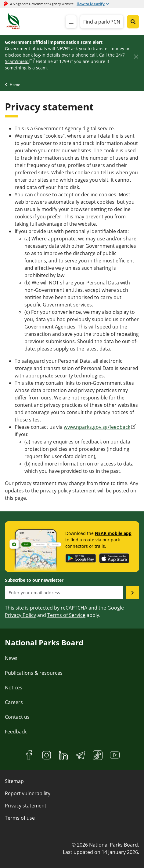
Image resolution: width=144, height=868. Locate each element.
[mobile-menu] (71, 22)
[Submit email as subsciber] (132, 592)
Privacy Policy (20, 615)
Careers (14, 702)
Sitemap (14, 781)
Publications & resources (34, 673)
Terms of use (20, 818)
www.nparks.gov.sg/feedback (97, 427)
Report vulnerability (28, 793)
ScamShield (17, 61)
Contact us (17, 717)
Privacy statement (26, 806)
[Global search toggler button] (133, 22)
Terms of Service (66, 615)
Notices (14, 688)
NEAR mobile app (113, 533)
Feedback (16, 732)
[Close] (136, 56)
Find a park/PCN (102, 22)
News (11, 658)
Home (15, 85)
